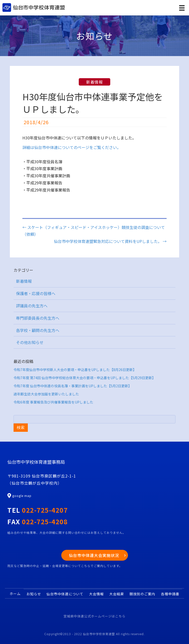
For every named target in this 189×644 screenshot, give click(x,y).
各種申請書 (170, 594)
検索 (21, 427)
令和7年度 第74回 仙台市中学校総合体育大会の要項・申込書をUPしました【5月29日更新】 (85, 378)
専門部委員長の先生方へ (38, 318)
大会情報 (96, 594)
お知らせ (34, 594)
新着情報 (94, 82)
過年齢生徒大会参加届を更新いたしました (46, 394)
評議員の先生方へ (32, 306)
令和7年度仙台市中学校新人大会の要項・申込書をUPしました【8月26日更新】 (75, 370)
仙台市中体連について (65, 594)
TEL (38, 510)
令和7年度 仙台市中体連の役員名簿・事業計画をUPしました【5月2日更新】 (73, 386)
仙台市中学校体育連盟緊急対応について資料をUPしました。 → (110, 241)
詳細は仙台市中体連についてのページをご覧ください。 (72, 147)
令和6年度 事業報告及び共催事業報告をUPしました (53, 402)
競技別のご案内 (142, 594)
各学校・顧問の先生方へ (38, 330)
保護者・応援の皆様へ (36, 293)
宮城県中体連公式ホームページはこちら (94, 616)
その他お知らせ (30, 342)
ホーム (15, 594)
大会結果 (117, 594)
